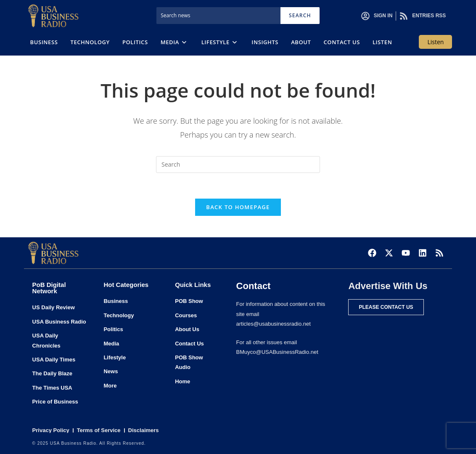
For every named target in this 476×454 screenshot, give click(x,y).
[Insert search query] (238, 165)
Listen (435, 42)
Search (300, 15)
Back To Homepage (238, 207)
